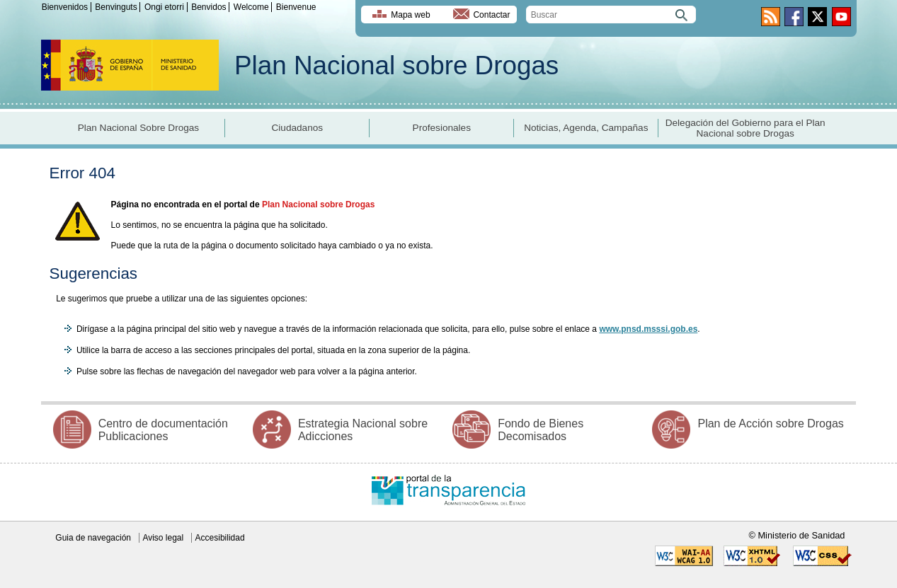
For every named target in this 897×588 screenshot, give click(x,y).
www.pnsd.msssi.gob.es (648, 329)
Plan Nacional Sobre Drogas (139, 128)
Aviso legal (163, 538)
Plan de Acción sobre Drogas (770, 423)
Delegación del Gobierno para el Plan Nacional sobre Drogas (745, 128)
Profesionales (442, 128)
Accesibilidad (220, 538)
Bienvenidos (65, 7)
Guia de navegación (93, 538)
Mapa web (410, 15)
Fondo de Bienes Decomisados (541, 430)
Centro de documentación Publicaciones (163, 430)
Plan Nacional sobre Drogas (396, 65)
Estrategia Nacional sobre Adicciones (363, 430)
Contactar (491, 15)
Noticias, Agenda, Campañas (586, 128)
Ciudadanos (298, 128)
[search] (611, 15)
